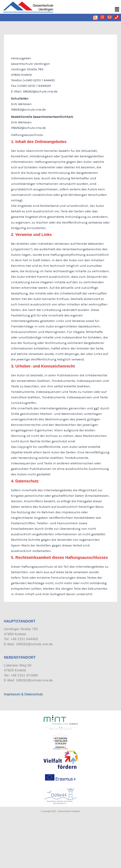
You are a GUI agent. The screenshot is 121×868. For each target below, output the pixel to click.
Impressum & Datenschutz (23, 694)
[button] (117, 9)
